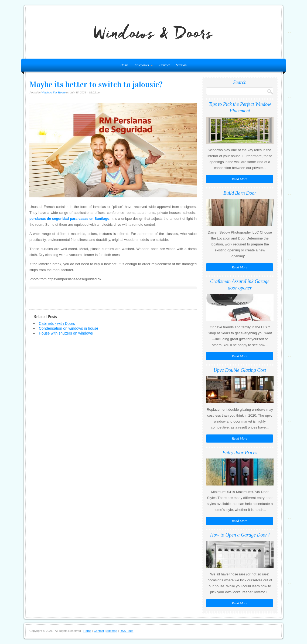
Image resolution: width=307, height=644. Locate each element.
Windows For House (53, 92)
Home (87, 631)
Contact (165, 65)
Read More (240, 179)
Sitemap (181, 65)
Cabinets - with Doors (57, 323)
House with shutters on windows (66, 333)
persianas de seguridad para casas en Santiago (69, 219)
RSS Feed (127, 631)
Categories (142, 66)
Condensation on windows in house (69, 328)
